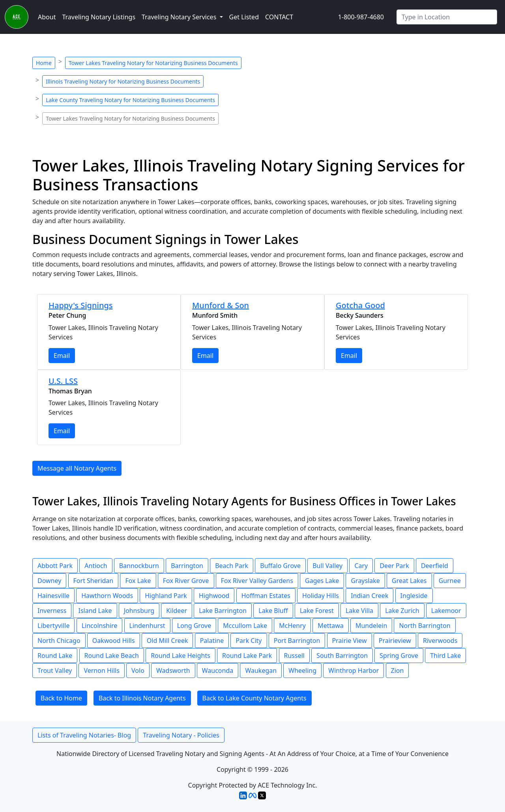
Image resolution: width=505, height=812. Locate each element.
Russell (294, 656)
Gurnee (450, 581)
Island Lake (95, 611)
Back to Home (61, 698)
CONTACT (279, 17)
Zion (397, 670)
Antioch (96, 566)
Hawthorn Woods (107, 596)
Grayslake (365, 581)
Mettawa (331, 626)
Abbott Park (55, 566)
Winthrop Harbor (353, 670)
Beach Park (232, 566)
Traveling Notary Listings (99, 17)
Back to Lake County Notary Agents (254, 698)
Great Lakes (409, 581)
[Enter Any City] (447, 17)
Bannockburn (139, 566)
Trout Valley (55, 670)
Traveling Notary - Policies (181, 735)
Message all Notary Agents (77, 468)
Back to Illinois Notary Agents (142, 698)
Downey (49, 581)
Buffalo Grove (280, 566)
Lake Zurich (402, 611)
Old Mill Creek (167, 641)
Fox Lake (138, 581)
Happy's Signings (81, 305)
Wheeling (302, 670)
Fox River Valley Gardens (257, 581)
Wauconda (218, 670)
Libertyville (53, 626)
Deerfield (435, 566)
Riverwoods (440, 641)
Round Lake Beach (112, 656)
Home (44, 63)
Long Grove (194, 626)
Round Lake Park (247, 656)
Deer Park (394, 566)
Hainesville (53, 596)
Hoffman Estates (266, 596)
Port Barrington (297, 641)
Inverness (52, 611)
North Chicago (59, 641)
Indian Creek (369, 596)
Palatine (212, 641)
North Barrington (425, 626)
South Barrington (342, 656)
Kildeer (177, 611)
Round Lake (55, 656)
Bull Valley (327, 566)
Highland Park (166, 596)
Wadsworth (173, 670)
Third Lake (445, 656)
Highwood (214, 596)
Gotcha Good (360, 305)
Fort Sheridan (94, 581)
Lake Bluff (273, 611)
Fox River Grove (186, 581)
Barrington (187, 566)
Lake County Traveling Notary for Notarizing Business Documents (130, 100)
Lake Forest (317, 611)
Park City (249, 641)
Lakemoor (446, 611)
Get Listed (244, 17)
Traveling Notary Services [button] (180, 17)
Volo (138, 670)
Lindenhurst (147, 626)
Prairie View (350, 641)
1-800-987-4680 (361, 17)
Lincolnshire (100, 626)
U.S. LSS (63, 381)
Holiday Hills (321, 596)
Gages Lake (322, 581)
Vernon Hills (101, 670)
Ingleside (414, 596)
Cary (361, 566)
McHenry (292, 626)
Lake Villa (359, 611)
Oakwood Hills (114, 641)
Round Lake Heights (180, 656)
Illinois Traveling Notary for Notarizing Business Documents (123, 81)
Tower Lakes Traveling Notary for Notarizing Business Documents (153, 63)
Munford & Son (221, 305)
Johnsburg (139, 611)
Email (62, 356)
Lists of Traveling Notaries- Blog (84, 735)
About (47, 17)
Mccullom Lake (245, 626)
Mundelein (371, 626)
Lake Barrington (223, 611)
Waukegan (261, 670)
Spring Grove (399, 656)
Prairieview (395, 641)
